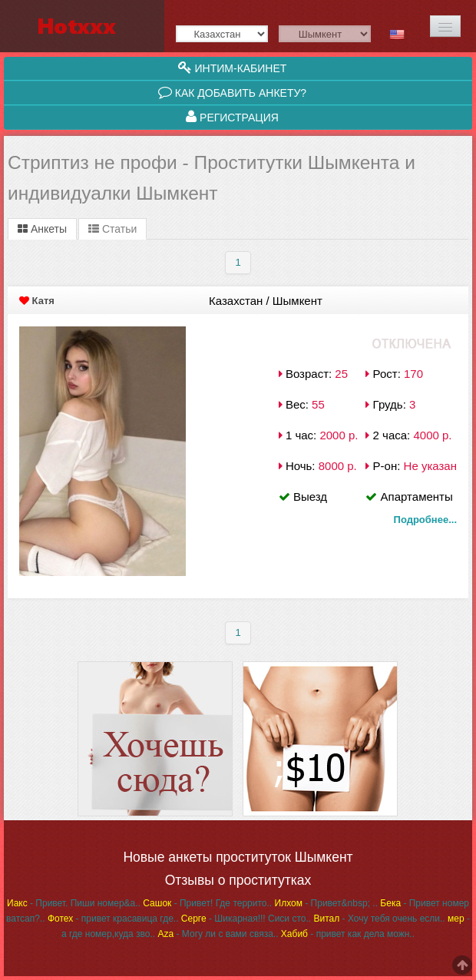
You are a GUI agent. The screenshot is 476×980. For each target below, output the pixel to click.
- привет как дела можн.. (348, 934)
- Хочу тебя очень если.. (379, 919)
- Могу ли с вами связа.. (218, 934)
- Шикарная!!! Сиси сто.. (246, 919)
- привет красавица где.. (113, 919)
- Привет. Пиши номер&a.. (74, 903)
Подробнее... (425, 520)
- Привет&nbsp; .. (326, 903)
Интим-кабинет (233, 68)
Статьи (112, 229)
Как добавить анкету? (232, 92)
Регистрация (232, 117)
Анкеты (42, 229)
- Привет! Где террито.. (207, 903)
